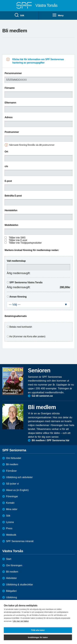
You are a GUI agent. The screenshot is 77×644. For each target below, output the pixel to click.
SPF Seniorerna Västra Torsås (26, 282)
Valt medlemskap (16, 261)
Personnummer (13, 73)
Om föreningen (14, 565)
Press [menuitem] (9, 528)
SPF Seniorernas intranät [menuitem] (20, 541)
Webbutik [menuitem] (11, 535)
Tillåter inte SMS (17, 238)
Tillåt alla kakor (38, 630)
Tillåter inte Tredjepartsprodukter (25, 243)
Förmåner (11, 471)
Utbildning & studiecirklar (20, 585)
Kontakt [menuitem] (10, 503)
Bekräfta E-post (13, 196)
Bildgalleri (11, 591)
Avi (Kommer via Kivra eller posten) (27, 336)
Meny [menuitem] (58, 15)
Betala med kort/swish (21, 327)
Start (9, 559)
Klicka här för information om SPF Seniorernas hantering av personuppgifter (38, 61)
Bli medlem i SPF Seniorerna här (51, 440)
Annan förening (18, 297)
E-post (8, 181)
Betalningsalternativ (16, 316)
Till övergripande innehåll (0, 0)
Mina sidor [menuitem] (12, 509)
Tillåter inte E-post (18, 240)
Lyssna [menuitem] (10, 522)
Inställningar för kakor (38, 637)
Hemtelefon (11, 210)
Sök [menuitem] (19, 15)
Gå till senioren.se (42, 396)
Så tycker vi (12, 484)
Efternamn (10, 103)
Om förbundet (14, 458)
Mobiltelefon (11, 225)
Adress (9, 117)
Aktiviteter (11, 578)
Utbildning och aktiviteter (19, 477)
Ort (6, 152)
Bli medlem (12, 464)
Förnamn (10, 88)
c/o (6, 166)
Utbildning (12, 597)
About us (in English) (17, 490)
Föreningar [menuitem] (12, 496)
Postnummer (12, 132)
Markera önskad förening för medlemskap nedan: (32, 250)
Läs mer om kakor (21, 621)
